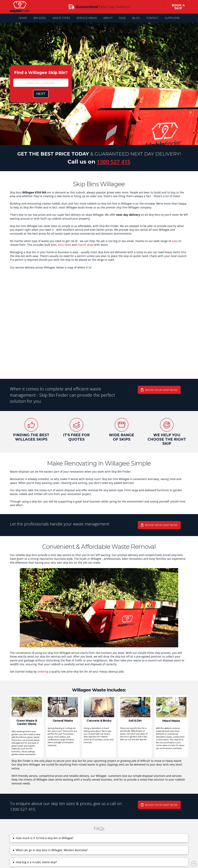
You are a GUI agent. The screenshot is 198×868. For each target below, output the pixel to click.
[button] (99, 838)
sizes (175, 241)
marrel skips (85, 245)
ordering (43, 671)
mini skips (64, 245)
